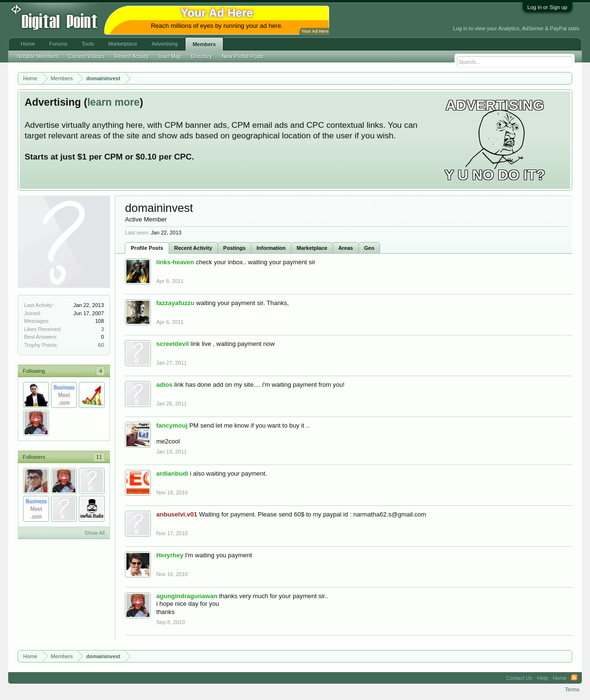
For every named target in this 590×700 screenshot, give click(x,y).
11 (99, 457)
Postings (234, 248)
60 (101, 345)
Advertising (165, 44)
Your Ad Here (315, 31)
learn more (114, 102)
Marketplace (312, 248)
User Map (170, 56)
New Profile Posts (243, 56)
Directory (202, 56)
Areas (346, 248)
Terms (572, 689)
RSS (574, 678)
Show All (95, 533)
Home (28, 44)
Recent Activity (193, 248)
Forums (58, 44)
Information (271, 248)
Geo (369, 248)
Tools (88, 44)
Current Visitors (86, 56)
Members (204, 44)
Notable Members (38, 56)
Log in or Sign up (547, 7)
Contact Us (519, 678)
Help (543, 678)
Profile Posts (147, 248)
